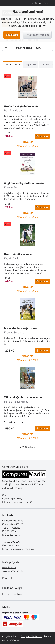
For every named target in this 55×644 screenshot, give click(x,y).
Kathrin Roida (12, 258)
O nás (5, 495)
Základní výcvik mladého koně (23, 397)
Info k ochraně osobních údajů (17, 502)
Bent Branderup (13, 110)
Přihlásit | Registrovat (45, 3)
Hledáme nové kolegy (13, 594)
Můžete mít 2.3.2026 (27, 146)
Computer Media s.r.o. (31, 636)
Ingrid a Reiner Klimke (16, 402)
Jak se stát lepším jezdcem (20, 328)
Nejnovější (31, 64)
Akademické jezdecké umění (22, 106)
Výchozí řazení (13, 64)
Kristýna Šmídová (14, 187)
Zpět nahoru (29, 447)
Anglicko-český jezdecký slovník (24, 183)
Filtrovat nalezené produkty (28, 48)
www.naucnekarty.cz (13, 571)
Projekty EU (8, 578)
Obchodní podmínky (12, 498)
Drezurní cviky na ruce (18, 254)
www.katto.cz (9, 567)
